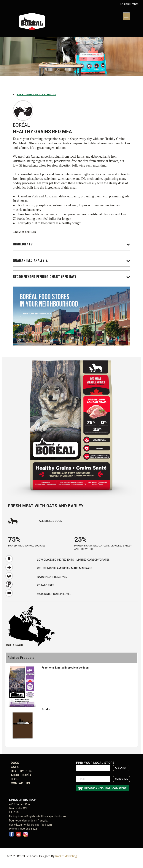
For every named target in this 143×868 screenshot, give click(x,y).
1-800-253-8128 (27, 829)
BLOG (15, 779)
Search (121, 768)
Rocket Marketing (66, 856)
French (135, 4)
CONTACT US (20, 783)
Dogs (15, 763)
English (125, 4)
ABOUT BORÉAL (22, 775)
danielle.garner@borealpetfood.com (30, 825)
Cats (15, 767)
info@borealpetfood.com (51, 816)
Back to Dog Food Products (36, 94)
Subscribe (121, 779)
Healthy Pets (22, 771)
